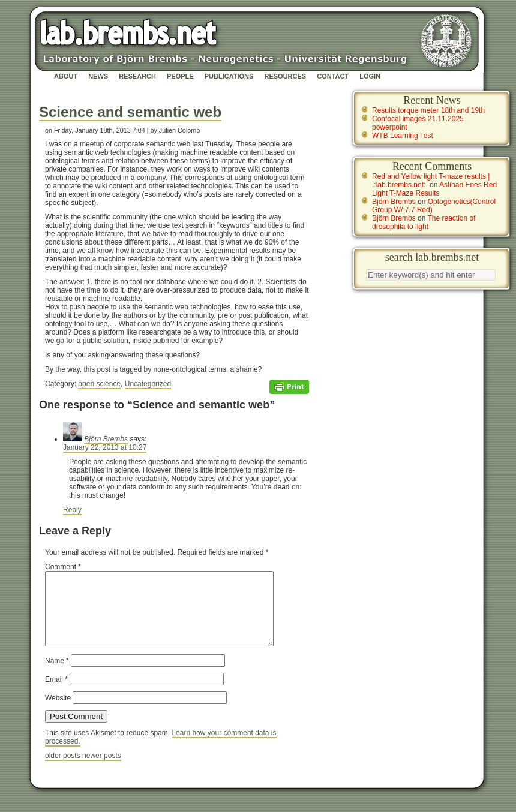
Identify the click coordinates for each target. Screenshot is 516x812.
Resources (285, 76)
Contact (333, 76)
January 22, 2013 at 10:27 (105, 447)
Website (58, 712)
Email (56, 694)
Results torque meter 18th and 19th (428, 110)
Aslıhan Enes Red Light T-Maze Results (434, 189)
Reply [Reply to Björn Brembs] (72, 510)
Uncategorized (148, 384)
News (98, 76)
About (66, 76)
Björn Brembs (106, 439)
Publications (229, 76)
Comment (63, 567)
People (180, 76)
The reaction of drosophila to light (424, 222)
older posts (64, 770)
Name (57, 675)
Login (370, 76)
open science (99, 384)
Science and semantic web (130, 112)
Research (137, 76)
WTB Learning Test (403, 136)
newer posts (102, 770)
